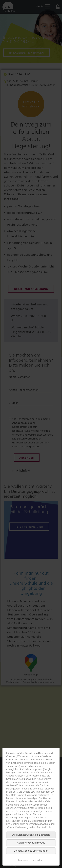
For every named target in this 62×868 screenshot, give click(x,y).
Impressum (24, 860)
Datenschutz (37, 860)
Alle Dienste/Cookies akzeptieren (31, 835)
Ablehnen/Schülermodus (31, 843)
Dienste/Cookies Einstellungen (31, 851)
